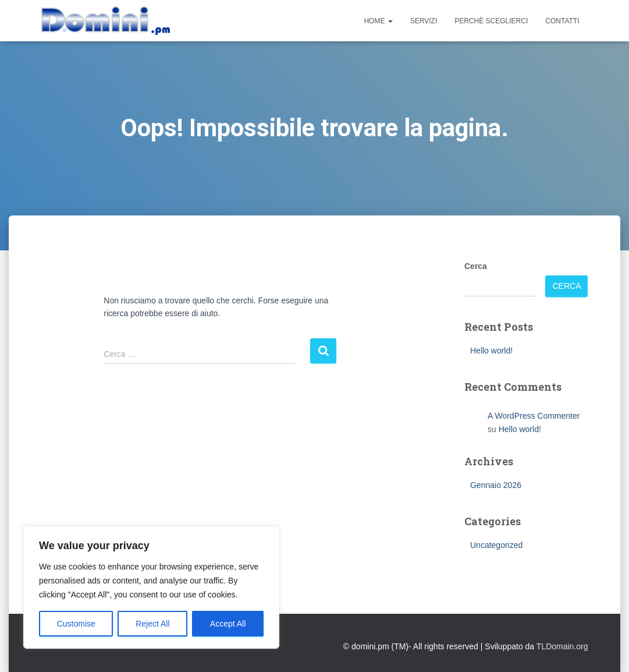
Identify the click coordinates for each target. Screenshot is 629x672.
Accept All (228, 624)
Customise (76, 624)
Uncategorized (496, 545)
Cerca (476, 266)
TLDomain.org (562, 646)
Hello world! (491, 351)
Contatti (562, 21)
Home (378, 21)
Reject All (152, 624)
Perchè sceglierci (491, 21)
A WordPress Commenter (534, 416)
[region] (151, 588)
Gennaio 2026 (496, 485)
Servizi (424, 21)
